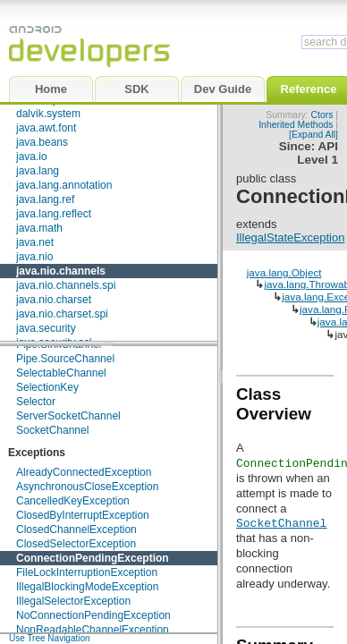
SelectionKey (47, 387)
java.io (32, 157)
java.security (46, 328)
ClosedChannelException (76, 530)
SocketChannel (52, 430)
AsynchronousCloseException (87, 487)
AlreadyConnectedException (84, 472)
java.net (35, 242)
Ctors (322, 115)
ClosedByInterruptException (83, 515)
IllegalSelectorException (73, 601)
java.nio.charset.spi (62, 314)
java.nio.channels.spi (66, 285)
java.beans (42, 142)
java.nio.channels (61, 271)
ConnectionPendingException (93, 558)
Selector (36, 402)
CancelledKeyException (73, 501)
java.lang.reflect (54, 214)
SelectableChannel (61, 373)
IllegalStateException (290, 237)
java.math (39, 228)
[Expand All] (313, 135)
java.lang (38, 171)
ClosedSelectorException (76, 544)
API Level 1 (317, 153)
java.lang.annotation (64, 185)
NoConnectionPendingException (93, 615)
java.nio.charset (54, 300)
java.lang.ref (45, 199)
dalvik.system (48, 114)
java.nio (34, 257)
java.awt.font (46, 128)
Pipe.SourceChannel (65, 359)
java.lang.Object (284, 272)
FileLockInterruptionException (87, 572)
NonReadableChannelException (93, 630)
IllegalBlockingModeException (87, 587)
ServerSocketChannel (68, 416)
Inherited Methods (296, 125)
